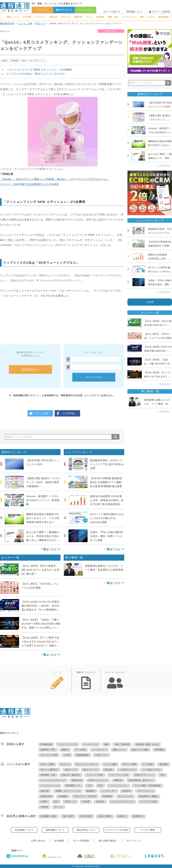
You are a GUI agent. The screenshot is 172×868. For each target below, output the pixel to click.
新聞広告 (118, 780)
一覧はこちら (49, 549)
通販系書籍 (164, 17)
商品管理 (109, 770)
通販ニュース (13, 17)
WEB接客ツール (73, 786)
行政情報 (100, 17)
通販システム (119, 750)
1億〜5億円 (68, 816)
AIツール (59, 807)
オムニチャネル (125, 796)
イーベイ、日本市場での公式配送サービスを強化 (29, 184)
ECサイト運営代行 (49, 770)
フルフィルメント (145, 791)
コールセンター (99, 750)
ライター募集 (148, 830)
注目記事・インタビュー (34, 17)
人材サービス (102, 755)
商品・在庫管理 (122, 744)
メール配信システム (151, 770)
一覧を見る (164, 166)
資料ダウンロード (64, 10)
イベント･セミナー (86, 10)
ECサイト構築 (129, 764)
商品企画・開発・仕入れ (147, 744)
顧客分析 (45, 791)
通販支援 (78, 17)
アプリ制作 (148, 764)
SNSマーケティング (98, 780)
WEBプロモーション (144, 775)
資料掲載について (134, 12)
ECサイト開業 (47, 764)
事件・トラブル (147, 17)
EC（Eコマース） (38, 61)
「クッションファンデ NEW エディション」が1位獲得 (39, 70)
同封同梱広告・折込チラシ (141, 780)
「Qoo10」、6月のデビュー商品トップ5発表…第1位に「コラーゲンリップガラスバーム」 (55, 179)
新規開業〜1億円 (48, 816)
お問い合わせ (38, 841)
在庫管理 (127, 791)
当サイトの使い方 (112, 12)
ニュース (42, 10)
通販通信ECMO (7, 24)
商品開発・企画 (48, 775)
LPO (89, 786)
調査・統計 (113, 17)
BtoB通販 (159, 750)
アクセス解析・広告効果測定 (147, 786)
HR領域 (44, 807)
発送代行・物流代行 (71, 775)
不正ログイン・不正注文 (85, 796)
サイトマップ (134, 841)
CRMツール (70, 802)
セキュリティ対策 (49, 755)
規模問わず (138, 816)
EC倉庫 (86, 802)
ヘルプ (150, 302)
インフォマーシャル (50, 786)
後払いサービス (91, 770)
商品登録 (164, 764)
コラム (89, 17)
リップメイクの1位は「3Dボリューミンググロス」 (37, 74)
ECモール (66, 17)
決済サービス (71, 770)
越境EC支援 (46, 796)
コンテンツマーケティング (53, 780)
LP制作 (44, 802)
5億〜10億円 (86, 816)
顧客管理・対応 (48, 750)
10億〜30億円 (105, 816)
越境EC (65, 750)
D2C (56, 802)
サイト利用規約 (81, 841)
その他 (67, 755)
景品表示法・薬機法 (149, 796)
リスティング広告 (95, 775)
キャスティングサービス (122, 802)
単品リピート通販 (140, 750)
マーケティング (129, 17)
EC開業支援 (46, 744)
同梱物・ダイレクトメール (68, 791)
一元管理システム (127, 770)
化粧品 (5, 61)
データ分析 (80, 750)
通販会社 (53, 17)
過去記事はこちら (86, 830)
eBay (24, 61)
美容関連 (15, 61)
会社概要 (59, 841)
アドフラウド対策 (148, 802)
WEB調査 (107, 796)
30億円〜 (122, 816)
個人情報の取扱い (108, 841)
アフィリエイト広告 (119, 775)
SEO (162, 775)
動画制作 (91, 791)
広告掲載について (24, 830)
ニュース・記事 (25, 24)
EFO (100, 786)
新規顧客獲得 (83, 755)
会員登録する (30, 370)
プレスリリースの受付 (117, 830)
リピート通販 (110, 764)
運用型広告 (77, 780)
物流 (107, 744)
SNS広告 (100, 802)
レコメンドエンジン (118, 786)
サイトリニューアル (68, 744)
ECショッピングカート (87, 764)
